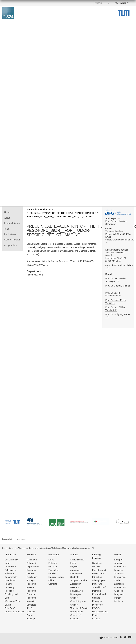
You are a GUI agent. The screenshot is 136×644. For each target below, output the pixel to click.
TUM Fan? (10, 608)
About (7, 218)
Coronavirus (10, 566)
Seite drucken (111, 638)
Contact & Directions (15, 612)
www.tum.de (87, 548)
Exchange (119, 584)
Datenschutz (8, 539)
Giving (8, 605)
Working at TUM (12, 601)
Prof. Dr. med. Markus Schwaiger (116, 221)
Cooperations (11, 245)
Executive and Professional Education (99, 574)
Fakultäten (32, 560)
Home (7, 212)
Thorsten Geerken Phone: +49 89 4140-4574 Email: (118, 236)
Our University (12, 560)
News (7, 563)
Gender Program (12, 240)
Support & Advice (79, 580)
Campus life (76, 615)
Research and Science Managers (99, 598)
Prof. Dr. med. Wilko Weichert (115, 309)
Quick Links (121, 3)
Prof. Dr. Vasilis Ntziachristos (113, 294)
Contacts (53, 584)
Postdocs (31, 612)
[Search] (109, 3)
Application (76, 584)
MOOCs (96, 608)
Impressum (21, 539)
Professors (97, 605)
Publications (10, 234)
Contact (96, 619)
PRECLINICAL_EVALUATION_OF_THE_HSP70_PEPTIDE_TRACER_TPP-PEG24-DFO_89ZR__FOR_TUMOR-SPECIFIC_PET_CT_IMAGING (62, 231)
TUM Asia (119, 573)
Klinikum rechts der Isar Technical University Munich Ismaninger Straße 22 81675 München (117, 255)
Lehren (52, 560)
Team (7, 229)
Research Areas (12, 223)
